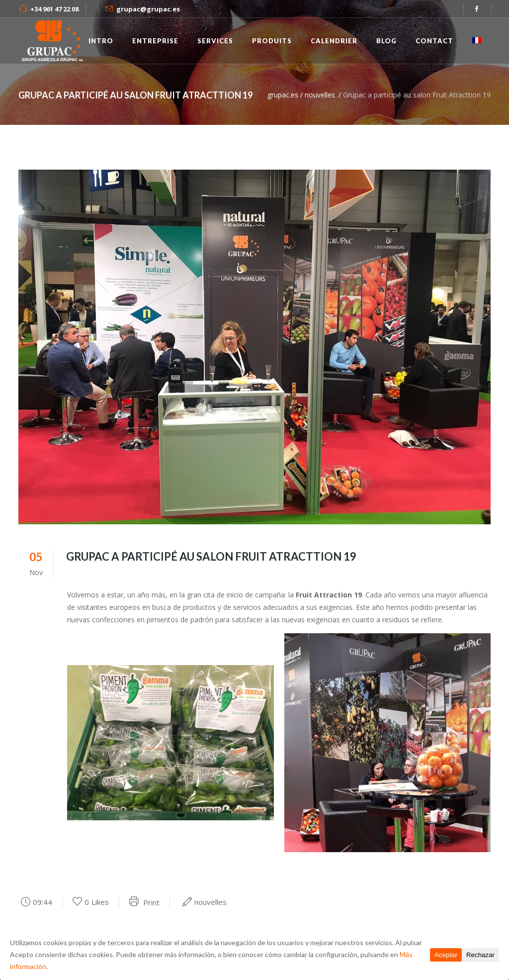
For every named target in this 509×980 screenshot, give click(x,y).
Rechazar (480, 955)
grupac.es (283, 95)
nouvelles (320, 95)
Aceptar (446, 955)
